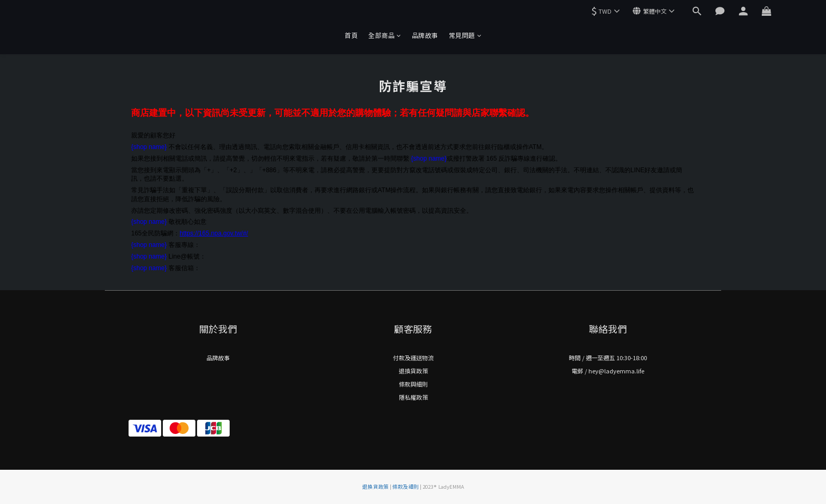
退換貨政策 (413, 371)
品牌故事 (425, 35)
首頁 (351, 35)
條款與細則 (413, 384)
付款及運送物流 (413, 358)
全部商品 (385, 35)
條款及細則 (406, 487)
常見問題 (465, 35)
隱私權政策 (413, 397)
